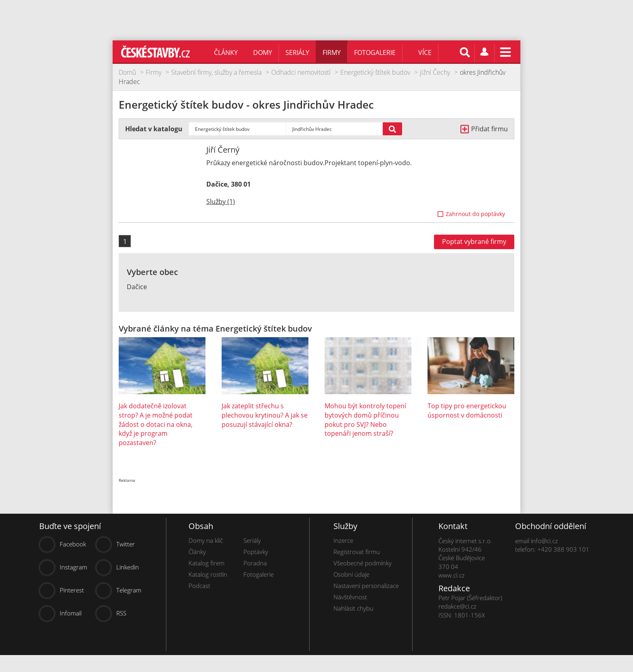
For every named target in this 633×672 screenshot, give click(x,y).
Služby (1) (221, 202)
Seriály (297, 52)
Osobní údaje (351, 574)
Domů (127, 72)
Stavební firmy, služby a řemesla (216, 72)
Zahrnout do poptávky (475, 214)
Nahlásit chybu (353, 608)
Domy (263, 52)
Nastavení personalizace (366, 586)
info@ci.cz (544, 541)
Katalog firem (206, 563)
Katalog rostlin (208, 574)
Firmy (332, 52)
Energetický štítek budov (375, 72)
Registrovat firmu (357, 552)
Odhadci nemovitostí (301, 72)
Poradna (255, 563)
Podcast (199, 586)
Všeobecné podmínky (363, 563)
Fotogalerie (375, 52)
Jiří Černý (223, 150)
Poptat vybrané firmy (474, 241)
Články (226, 52)
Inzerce (343, 540)
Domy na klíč (206, 540)
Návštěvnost (350, 597)
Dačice (137, 287)
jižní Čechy (435, 72)
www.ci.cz (452, 575)
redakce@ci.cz (457, 606)
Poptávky (256, 552)
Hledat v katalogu (154, 129)
